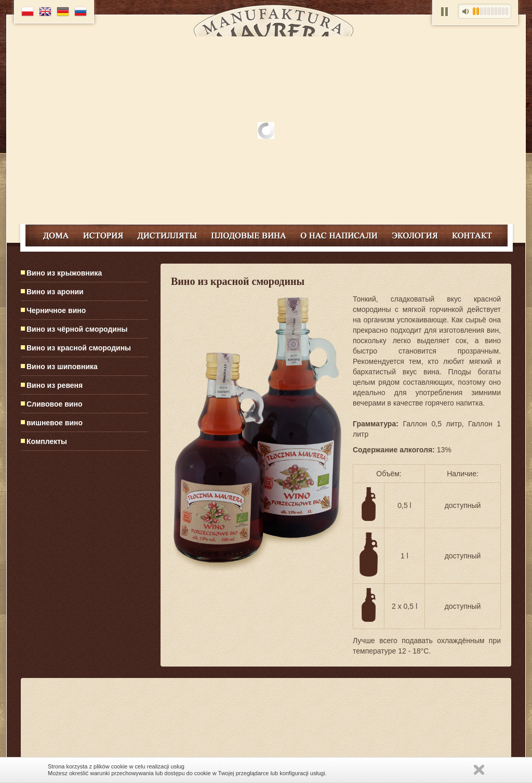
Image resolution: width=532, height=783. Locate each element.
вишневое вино (55, 423)
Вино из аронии (55, 292)
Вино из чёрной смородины (77, 329)
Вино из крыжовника (64, 273)
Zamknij (479, 770)
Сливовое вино (54, 404)
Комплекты (47, 441)
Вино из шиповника (62, 367)
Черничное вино (56, 310)
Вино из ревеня (55, 385)
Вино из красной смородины (79, 348)
